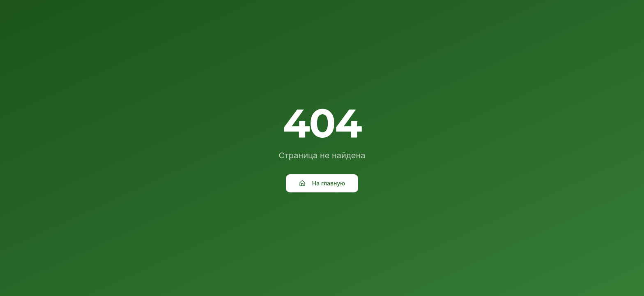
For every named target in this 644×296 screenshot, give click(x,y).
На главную (322, 183)
